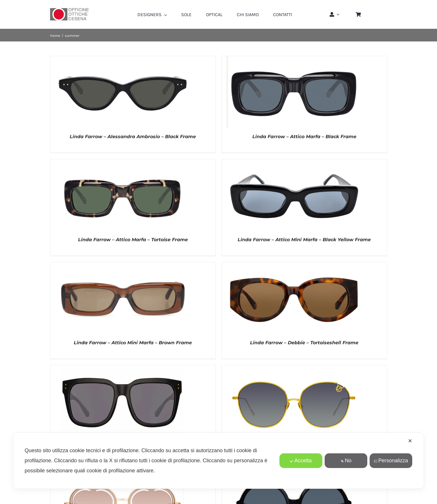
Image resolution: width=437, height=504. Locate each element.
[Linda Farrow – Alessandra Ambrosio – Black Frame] (122, 59)
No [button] (346, 461)
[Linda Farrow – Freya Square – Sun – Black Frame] (122, 368)
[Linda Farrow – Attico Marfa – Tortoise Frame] (122, 162)
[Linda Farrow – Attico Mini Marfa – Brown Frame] (122, 265)
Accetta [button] (301, 461)
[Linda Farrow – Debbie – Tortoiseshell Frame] (294, 265)
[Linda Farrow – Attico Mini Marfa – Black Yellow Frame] (294, 162)
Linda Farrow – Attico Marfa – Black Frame (304, 137)
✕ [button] (410, 441)
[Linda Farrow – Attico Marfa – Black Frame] (294, 59)
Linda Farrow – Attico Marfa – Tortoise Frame (133, 240)
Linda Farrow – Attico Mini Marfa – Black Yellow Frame (304, 240)
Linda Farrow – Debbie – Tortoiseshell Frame (304, 343)
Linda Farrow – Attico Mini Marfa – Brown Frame (133, 343)
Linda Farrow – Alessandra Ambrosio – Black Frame (133, 137)
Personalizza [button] (391, 461)
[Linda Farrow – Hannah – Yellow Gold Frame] (294, 368)
